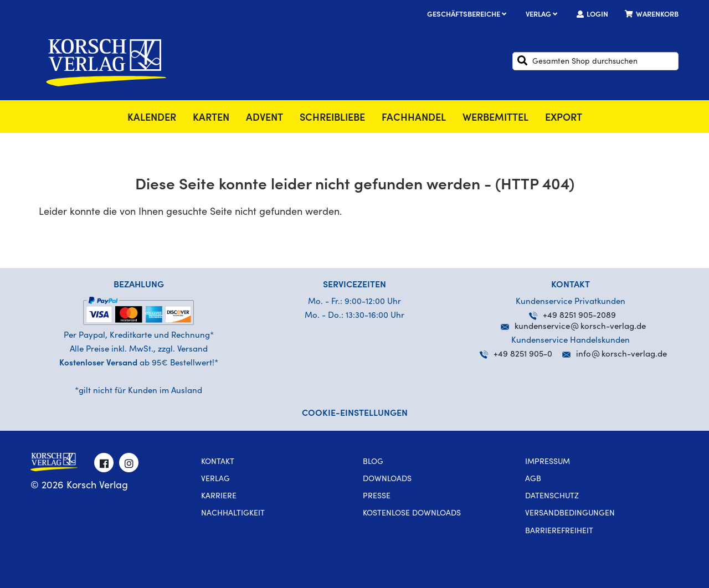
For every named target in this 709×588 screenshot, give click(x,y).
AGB (533, 479)
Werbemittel (495, 118)
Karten (211, 118)
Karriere (219, 497)
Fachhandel (414, 118)
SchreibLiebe (332, 118)
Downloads (387, 479)
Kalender (152, 118)
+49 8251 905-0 (516, 355)
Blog (373, 462)
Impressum (548, 462)
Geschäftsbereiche (468, 15)
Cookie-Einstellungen (355, 414)
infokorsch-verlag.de (621, 355)
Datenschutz (552, 497)
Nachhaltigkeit (233, 514)
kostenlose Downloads (412, 514)
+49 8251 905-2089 (572, 316)
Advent (264, 118)
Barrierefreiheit (559, 532)
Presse (377, 497)
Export (564, 118)
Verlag (543, 15)
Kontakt (218, 462)
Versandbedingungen (570, 514)
